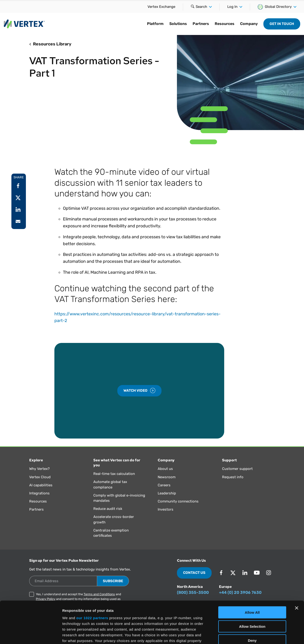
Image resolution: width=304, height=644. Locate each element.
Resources (38, 501)
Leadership (167, 493)
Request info (233, 477)
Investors (166, 509)
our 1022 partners (92, 576)
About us (165, 469)
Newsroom (167, 477)
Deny (252, 598)
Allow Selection (252, 584)
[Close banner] (297, 566)
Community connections (178, 501)
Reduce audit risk (108, 509)
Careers (164, 485)
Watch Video (139, 390)
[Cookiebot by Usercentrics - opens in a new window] (31, 635)
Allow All (252, 571)
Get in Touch (282, 24)
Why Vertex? (39, 469)
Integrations (39, 493)
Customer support (237, 469)
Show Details (249, 635)
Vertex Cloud (40, 477)
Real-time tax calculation (114, 474)
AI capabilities (41, 485)
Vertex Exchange (161, 7)
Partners (36, 509)
